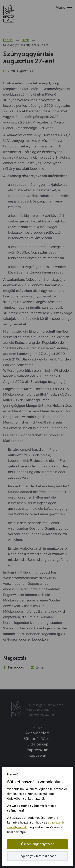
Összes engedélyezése (38, 844)
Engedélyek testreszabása (37, 856)
